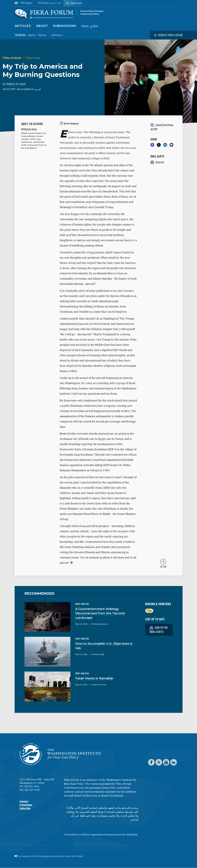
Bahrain (43, 35)
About (42, 26)
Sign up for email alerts (159, 630)
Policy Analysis (12, 58)
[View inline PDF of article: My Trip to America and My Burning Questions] (163, 127)
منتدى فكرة (90, 26)
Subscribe (25, 808)
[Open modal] (168, 35)
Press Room (26, 805)
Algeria (32, 35)
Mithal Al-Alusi (16, 84)
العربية (38, 89)
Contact (24, 801)
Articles (23, 26)
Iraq (149, 611)
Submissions (65, 26)
